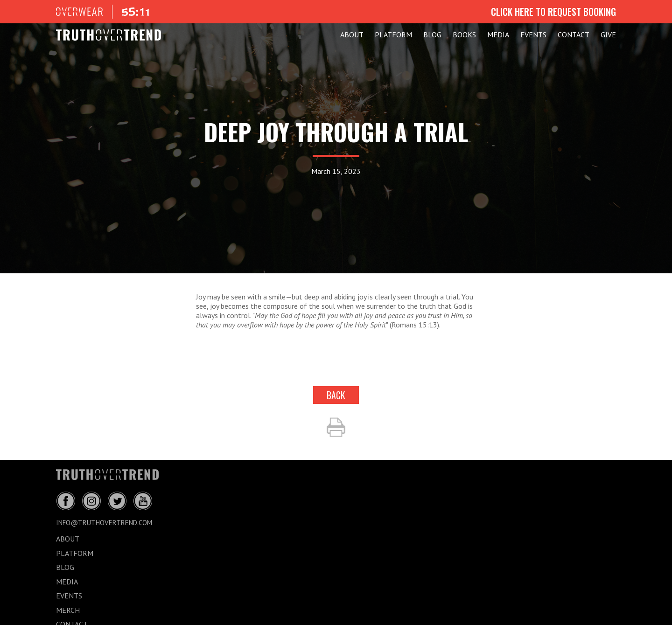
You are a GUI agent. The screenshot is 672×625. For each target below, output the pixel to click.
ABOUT (352, 35)
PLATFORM (393, 35)
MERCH (68, 610)
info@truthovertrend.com (104, 523)
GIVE (608, 35)
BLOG (432, 35)
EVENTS (533, 35)
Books (464, 35)
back (336, 395)
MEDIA (498, 35)
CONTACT (574, 35)
